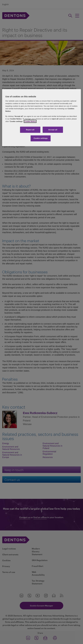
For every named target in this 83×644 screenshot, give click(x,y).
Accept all (53, 130)
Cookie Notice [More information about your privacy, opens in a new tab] (30, 121)
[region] (41, 118)
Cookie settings (41, 138)
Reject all (30, 130)
